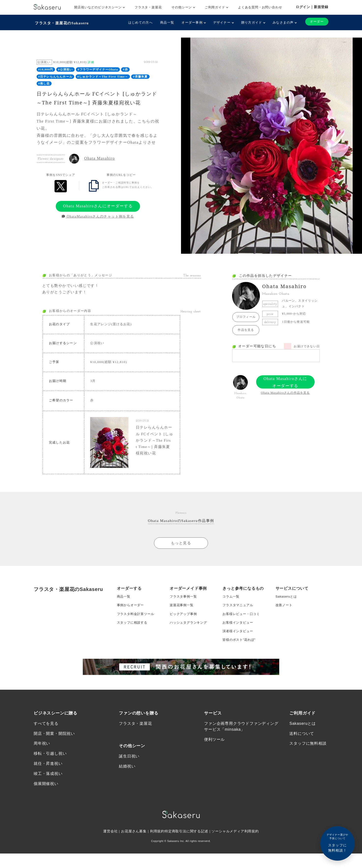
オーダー (316, 22)
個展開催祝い (46, 813)
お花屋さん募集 (134, 861)
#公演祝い (65, 68)
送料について (302, 760)
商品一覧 (165, 22)
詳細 (91, 61)
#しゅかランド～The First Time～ (103, 75)
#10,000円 (46, 68)
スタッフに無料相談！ (337, 843)
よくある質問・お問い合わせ (260, 7)
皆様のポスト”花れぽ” (240, 664)
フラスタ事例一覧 (184, 615)
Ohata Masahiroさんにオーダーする (98, 205)
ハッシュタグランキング (190, 644)
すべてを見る (46, 749)
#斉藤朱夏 (140, 75)
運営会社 (110, 861)
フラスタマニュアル (239, 625)
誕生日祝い (129, 782)
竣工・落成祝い (48, 802)
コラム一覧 (232, 615)
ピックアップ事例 (184, 634)
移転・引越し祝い (50, 781)
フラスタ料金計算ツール (137, 634)
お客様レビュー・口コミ (243, 634)
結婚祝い (127, 793)
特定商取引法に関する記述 (186, 861)
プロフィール (246, 316)
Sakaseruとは (287, 615)
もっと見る (181, 560)
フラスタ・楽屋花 (148, 7)
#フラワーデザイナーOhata (98, 68)
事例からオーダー (131, 625)
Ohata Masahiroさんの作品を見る (285, 392)
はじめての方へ (139, 22)
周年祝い (42, 770)
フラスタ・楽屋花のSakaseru (62, 22)
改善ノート (285, 625)
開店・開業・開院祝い (54, 760)
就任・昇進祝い (48, 791)
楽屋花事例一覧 (182, 625)
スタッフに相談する (133, 644)
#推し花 (44, 82)
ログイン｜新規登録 (312, 7)
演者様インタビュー (239, 654)
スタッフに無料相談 (308, 770)
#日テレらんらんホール (55, 75)
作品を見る (246, 329)
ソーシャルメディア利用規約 (236, 861)
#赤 (125, 68)
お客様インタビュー (239, 644)
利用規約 (157, 861)
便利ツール (214, 765)
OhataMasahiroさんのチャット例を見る (98, 215)
